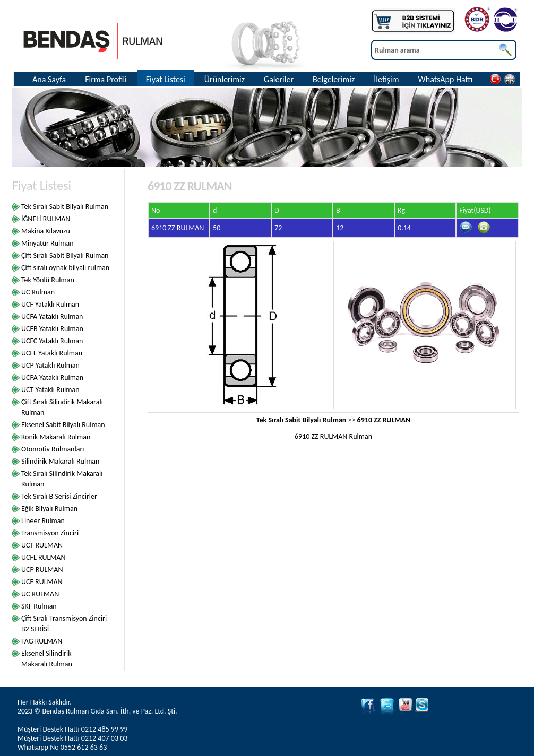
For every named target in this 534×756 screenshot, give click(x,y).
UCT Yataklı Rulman (50, 390)
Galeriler (279, 79)
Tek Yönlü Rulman (48, 280)
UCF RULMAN (42, 582)
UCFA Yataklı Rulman (52, 316)
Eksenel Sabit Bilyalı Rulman (63, 425)
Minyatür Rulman (48, 243)
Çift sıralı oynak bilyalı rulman (65, 268)
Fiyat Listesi (166, 79)
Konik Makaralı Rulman (56, 437)
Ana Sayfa (49, 79)
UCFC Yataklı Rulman (52, 341)
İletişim (386, 79)
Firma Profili (106, 79)
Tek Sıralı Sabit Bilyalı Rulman (65, 207)
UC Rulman (38, 292)
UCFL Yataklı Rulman (52, 353)
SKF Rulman (39, 606)
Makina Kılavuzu (46, 231)
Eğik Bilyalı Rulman (49, 509)
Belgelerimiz (334, 79)
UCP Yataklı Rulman (50, 365)
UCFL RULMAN (44, 557)
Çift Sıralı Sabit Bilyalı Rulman (65, 255)
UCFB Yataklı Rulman (52, 329)
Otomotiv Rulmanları (53, 449)
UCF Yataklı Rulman (50, 304)
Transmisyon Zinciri (50, 533)
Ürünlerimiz (225, 79)
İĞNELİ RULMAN (46, 219)
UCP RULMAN (42, 570)
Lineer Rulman (43, 521)
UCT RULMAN (42, 545)
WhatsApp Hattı (446, 79)
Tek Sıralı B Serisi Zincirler (59, 496)
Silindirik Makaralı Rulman (60, 461)
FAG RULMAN (42, 641)
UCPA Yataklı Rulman (52, 377)
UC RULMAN (40, 594)
